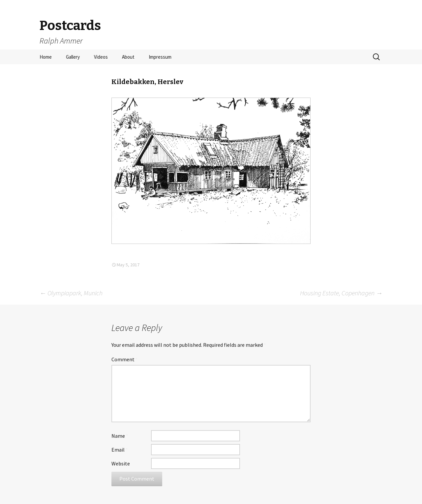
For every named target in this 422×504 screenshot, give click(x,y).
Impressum (160, 57)
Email (120, 450)
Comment (125, 359)
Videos (101, 57)
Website (121, 463)
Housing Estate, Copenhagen (341, 293)
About (128, 57)
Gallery (73, 57)
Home (46, 57)
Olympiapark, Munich (71, 293)
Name (120, 436)
